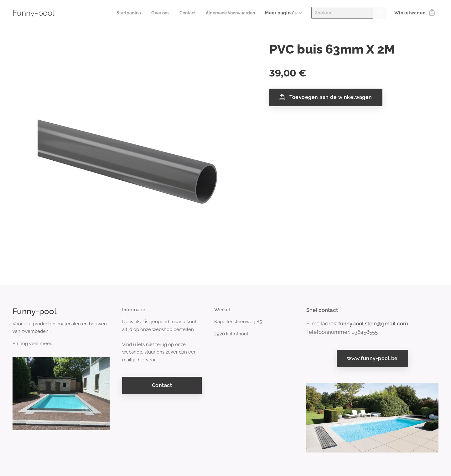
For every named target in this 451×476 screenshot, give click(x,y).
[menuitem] (122, 13)
